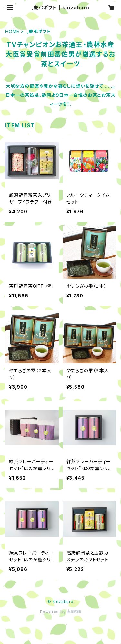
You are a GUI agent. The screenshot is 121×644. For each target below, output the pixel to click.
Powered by (61, 612)
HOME (12, 31)
